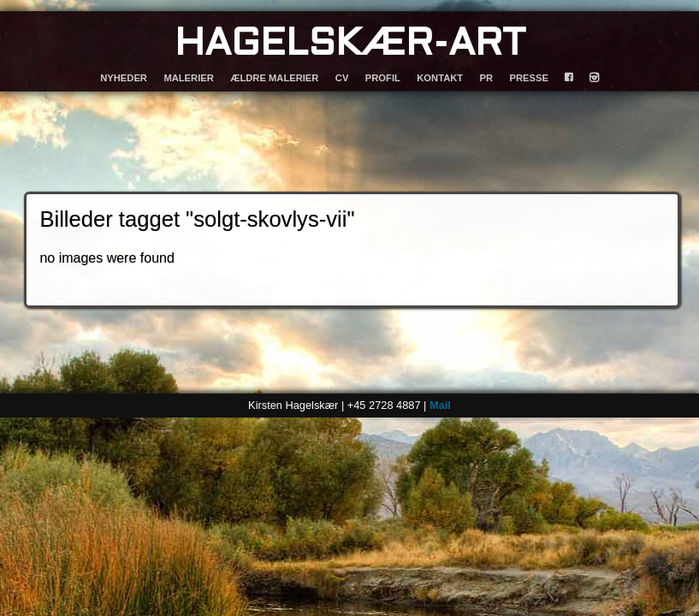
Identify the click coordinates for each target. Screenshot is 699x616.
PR (487, 78)
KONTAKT (440, 78)
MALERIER (188, 78)
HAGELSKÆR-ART (350, 45)
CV (342, 78)
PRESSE (529, 78)
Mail (440, 405)
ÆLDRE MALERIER (274, 78)
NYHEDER (124, 78)
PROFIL (383, 78)
